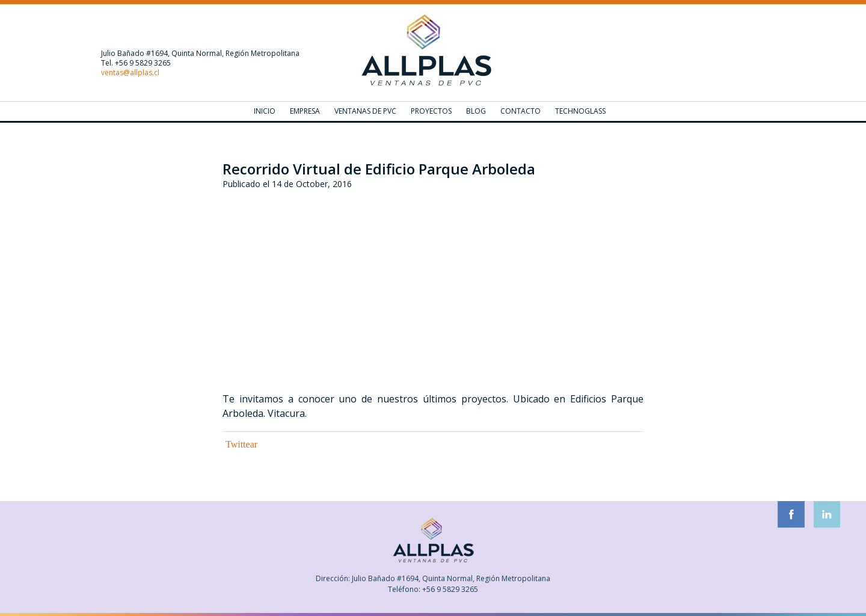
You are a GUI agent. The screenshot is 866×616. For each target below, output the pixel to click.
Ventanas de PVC (365, 111)
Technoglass (580, 111)
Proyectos (431, 111)
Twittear (241, 444)
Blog (476, 111)
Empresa (305, 111)
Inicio (265, 111)
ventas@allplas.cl (130, 72)
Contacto (521, 111)
